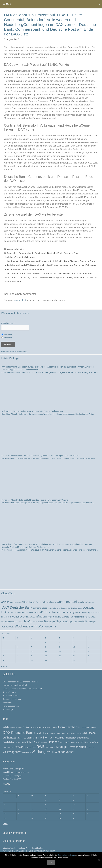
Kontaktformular (9, 692)
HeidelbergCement (13, 257)
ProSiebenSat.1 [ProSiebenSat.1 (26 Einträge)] (17, 622)
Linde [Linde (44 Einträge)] (53, 617)
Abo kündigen (8, 709)
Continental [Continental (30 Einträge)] (83, 602)
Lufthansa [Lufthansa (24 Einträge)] (60, 617)
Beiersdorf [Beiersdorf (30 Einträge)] (46, 602)
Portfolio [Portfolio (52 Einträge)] (6, 622)
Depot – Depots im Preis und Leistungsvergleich (23, 689)
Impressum (7, 703)
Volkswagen (30, 257)
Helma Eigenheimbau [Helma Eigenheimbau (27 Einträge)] (91, 613)
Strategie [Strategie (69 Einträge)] (49, 621)
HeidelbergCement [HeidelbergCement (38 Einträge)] (72, 613)
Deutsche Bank (55, 253)
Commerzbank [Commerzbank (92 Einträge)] (67, 602)
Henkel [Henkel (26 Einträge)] (4, 617)
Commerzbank (26, 253)
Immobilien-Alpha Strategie (14, 772)
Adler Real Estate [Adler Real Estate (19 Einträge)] (15, 602)
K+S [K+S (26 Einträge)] (48, 617)
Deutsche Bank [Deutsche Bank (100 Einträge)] (21, 607)
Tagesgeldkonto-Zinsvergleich (15, 685)
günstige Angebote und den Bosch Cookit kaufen (23, 848)
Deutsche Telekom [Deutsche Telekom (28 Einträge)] (33, 613)
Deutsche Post (71, 253)
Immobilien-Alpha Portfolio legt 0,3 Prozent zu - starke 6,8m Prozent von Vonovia (35, 500)
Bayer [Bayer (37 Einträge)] (39, 602)
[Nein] (99, 860)
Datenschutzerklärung (21, 352)
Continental (40, 253)
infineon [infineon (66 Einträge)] (41, 617)
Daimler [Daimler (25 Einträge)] (91, 602)
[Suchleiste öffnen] (99, 4)
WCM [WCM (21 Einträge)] (12, 627)
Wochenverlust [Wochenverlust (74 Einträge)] (48, 626)
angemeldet (20, 300)
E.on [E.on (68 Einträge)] (44, 612)
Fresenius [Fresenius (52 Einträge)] (57, 612)
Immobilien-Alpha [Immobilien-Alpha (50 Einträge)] (17, 617)
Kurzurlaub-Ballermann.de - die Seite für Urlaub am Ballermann (29, 851)
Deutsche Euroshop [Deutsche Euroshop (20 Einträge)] (54, 608)
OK (51, 863)
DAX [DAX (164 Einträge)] (5, 607)
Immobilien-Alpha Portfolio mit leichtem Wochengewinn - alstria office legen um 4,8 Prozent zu (40, 456)
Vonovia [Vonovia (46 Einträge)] (6, 627)
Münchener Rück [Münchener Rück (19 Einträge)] (90, 617)
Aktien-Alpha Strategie (12, 769)
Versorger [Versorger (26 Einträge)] (78, 622)
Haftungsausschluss (11, 706)
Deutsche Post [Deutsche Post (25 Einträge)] (19, 613)
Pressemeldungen (10, 776)
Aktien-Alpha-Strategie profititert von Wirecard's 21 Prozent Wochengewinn (32, 411)
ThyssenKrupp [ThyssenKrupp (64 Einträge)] (64, 621)
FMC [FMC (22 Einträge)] (49, 613)
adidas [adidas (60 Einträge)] (5, 602)
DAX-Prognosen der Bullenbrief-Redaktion (20, 682)
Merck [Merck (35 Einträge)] (67, 617)
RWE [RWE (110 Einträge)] (28, 621)
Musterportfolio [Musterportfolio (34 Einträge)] (77, 617)
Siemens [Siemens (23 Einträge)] (40, 622)
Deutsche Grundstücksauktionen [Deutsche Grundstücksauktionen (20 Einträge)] (72, 608)
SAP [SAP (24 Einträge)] (34, 622)
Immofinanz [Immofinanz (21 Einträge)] (31, 617)
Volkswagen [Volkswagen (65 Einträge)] (90, 621)
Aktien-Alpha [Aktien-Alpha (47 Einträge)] (28, 602)
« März (4, 666)
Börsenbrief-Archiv (10, 696)
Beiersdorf (12, 253)
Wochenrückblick (16, 249)
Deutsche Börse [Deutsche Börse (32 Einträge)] (40, 608)
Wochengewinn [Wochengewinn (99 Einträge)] (26, 626)
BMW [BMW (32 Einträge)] (54, 602)
